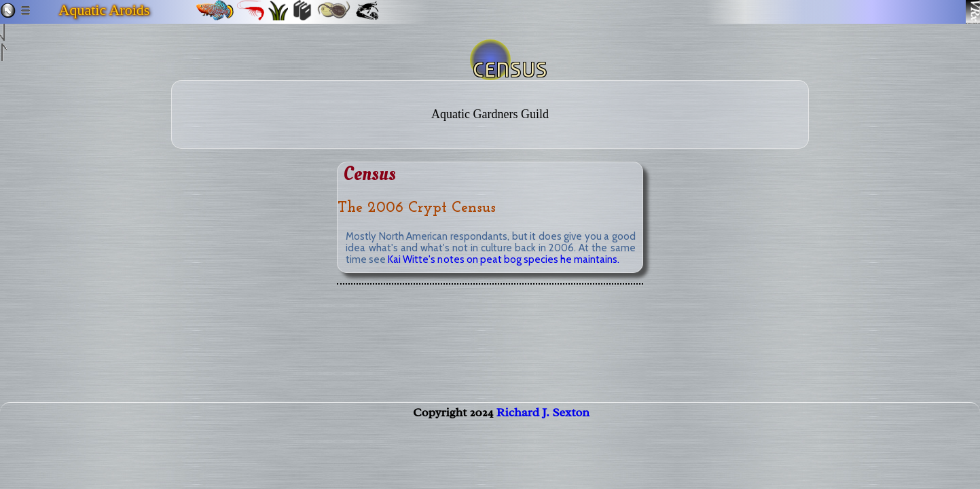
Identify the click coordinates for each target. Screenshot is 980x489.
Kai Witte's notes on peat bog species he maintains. (503, 259)
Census (370, 174)
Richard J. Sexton (543, 426)
